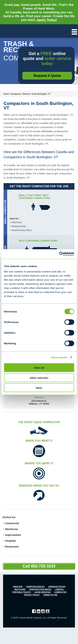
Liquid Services (42, 592)
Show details (59, 357)
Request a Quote (47, 76)
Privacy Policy (32, 595)
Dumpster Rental (35, 587)
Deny (39, 388)
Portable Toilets (21, 592)
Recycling (20, 589)
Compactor (60, 592)
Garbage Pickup (57, 587)
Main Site (18, 587)
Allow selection (39, 378)
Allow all (39, 368)
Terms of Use (50, 595)
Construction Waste (40, 589)
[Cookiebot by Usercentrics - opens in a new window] (59, 254)
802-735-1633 (43, 566)
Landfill (60, 589)
